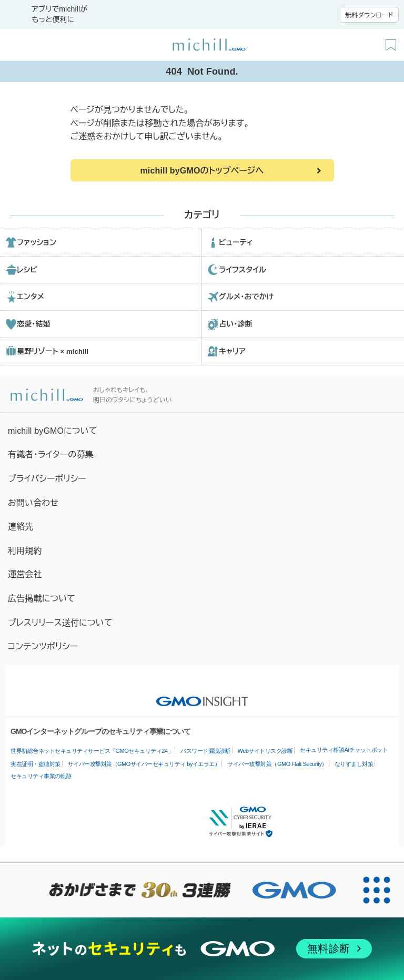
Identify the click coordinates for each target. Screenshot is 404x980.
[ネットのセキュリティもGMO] (202, 949)
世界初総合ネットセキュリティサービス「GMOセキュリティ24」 (92, 751)
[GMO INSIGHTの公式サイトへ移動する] (202, 696)
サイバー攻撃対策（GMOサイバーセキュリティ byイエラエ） (144, 764)
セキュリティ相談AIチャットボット (344, 750)
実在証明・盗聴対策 (36, 764)
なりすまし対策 (354, 764)
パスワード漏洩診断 (205, 751)
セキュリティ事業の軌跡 (41, 776)
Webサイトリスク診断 (265, 751)
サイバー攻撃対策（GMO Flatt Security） (277, 764)
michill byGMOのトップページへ (202, 171)
